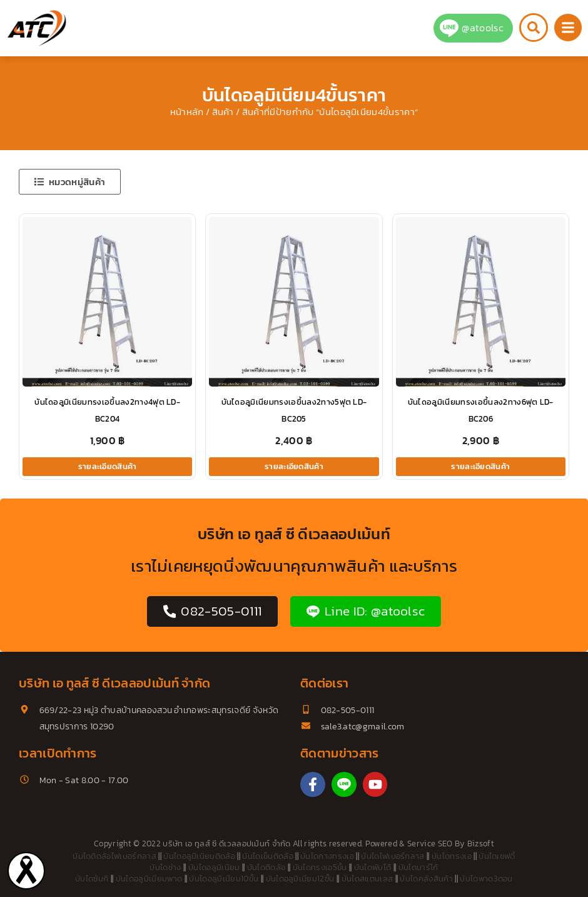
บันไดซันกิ (92, 879)
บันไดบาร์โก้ (418, 867)
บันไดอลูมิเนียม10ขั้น (224, 879)
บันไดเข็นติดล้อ (268, 856)
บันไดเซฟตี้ (497, 856)
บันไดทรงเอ (452, 856)
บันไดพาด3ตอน (486, 879)
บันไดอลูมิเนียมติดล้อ (199, 856)
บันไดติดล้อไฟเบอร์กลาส (114, 856)
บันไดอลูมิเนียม (214, 867)
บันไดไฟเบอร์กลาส (393, 856)
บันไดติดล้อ (266, 867)
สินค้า (223, 112)
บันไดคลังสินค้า (426, 879)
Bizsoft (481, 844)
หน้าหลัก (187, 112)
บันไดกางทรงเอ (327, 856)
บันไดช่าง (165, 867)
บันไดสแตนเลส (367, 879)
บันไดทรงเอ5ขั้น (320, 867)
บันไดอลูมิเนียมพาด (149, 879)
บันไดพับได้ (373, 867)
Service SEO (430, 844)
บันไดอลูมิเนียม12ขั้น (300, 879)
